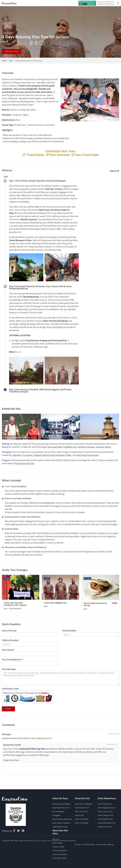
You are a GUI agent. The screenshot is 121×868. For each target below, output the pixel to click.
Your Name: (8, 650)
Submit (8, 709)
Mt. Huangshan (58, 811)
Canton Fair (79, 815)
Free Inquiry (106, 3)
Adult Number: (70, 631)
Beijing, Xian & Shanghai (61, 804)
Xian (11, 61)
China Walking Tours (105, 819)
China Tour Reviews (60, 854)
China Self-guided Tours (107, 823)
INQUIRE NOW (12, 51)
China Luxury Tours (105, 811)
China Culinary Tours (105, 815)
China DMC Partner (60, 858)
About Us (56, 839)
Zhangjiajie (56, 815)
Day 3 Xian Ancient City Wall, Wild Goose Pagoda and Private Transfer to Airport (40, 391)
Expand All (114, 171)
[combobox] (91, 635)
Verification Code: (10, 689)
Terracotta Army (31, 297)
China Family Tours (105, 804)
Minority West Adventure (62, 819)
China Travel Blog (81, 823)
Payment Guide (58, 847)
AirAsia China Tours (105, 827)
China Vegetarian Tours (106, 808)
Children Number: (11, 640)
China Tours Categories (84, 804)
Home (4, 61)
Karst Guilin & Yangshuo (61, 823)
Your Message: (9, 669)
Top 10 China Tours (82, 808)
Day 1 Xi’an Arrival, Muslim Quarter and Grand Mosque (37, 181)
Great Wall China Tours (61, 808)
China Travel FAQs (82, 819)
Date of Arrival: (9, 631)
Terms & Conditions (60, 851)
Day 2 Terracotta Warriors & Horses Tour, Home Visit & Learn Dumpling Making (40, 287)
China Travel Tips (81, 811)
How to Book (57, 843)
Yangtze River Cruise (60, 827)
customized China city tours (32, 749)
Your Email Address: (12, 659)
